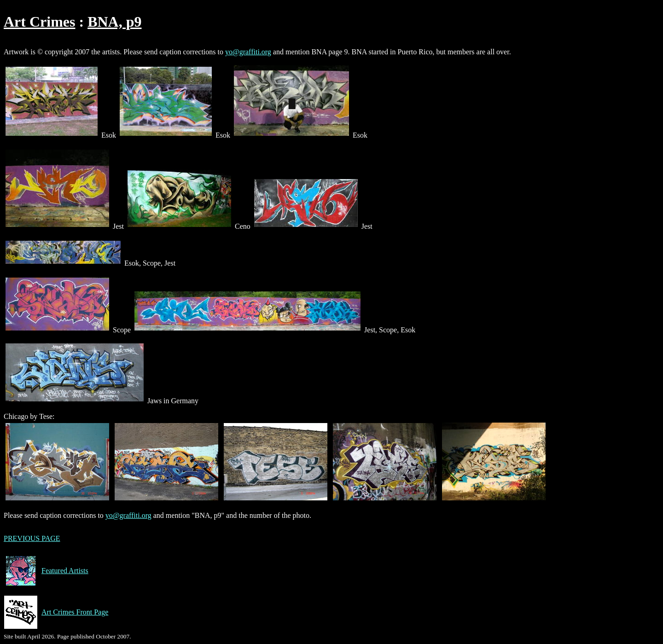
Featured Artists (46, 571)
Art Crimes (39, 22)
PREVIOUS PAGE (32, 538)
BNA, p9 (114, 22)
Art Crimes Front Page (56, 612)
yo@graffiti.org (248, 52)
